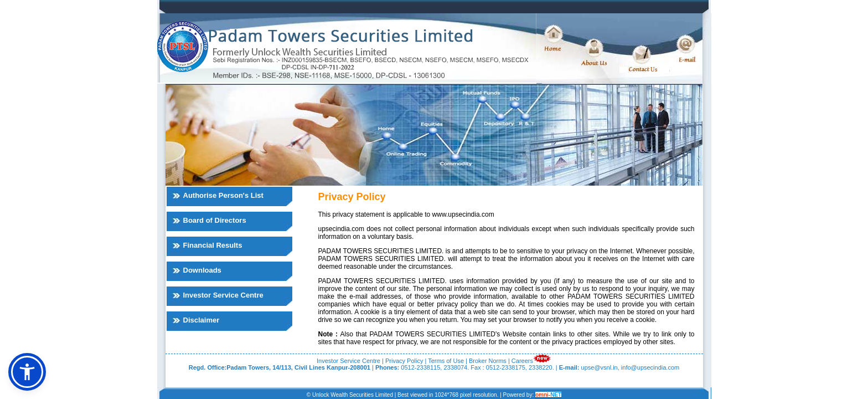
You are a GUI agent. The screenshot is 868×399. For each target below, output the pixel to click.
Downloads (202, 270)
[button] (27, 372)
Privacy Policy (404, 361)
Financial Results (213, 245)
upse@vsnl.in (600, 367)
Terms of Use (446, 361)
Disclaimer (201, 320)
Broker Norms (488, 361)
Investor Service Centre (223, 295)
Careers (522, 361)
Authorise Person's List (223, 195)
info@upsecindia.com (650, 367)
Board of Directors (215, 220)
